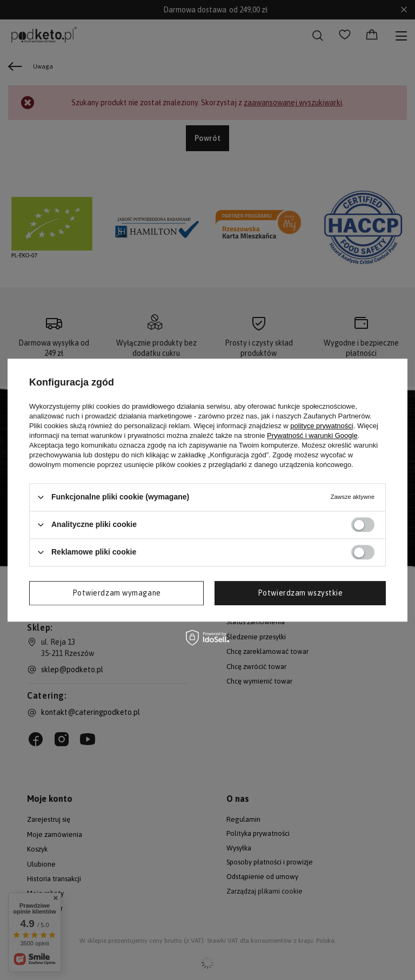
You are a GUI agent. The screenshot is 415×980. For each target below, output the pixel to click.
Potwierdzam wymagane (117, 593)
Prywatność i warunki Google (312, 435)
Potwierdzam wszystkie (300, 593)
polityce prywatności (322, 426)
